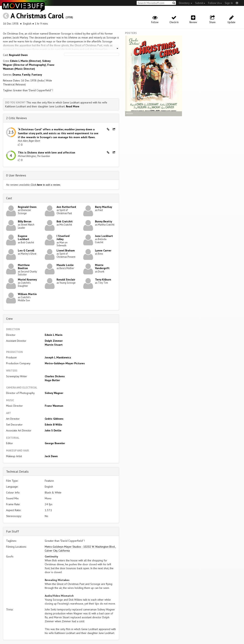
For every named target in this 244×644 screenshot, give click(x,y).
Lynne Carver (103, 250)
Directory (186, 3)
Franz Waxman (54, 406)
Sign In (229, 3)
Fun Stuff (13, 531)
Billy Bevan (25, 221)
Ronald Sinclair (66, 280)
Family (26, 75)
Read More (73, 106)
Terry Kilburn (103, 280)
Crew (9, 319)
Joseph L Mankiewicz (58, 357)
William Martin (27, 294)
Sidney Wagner (54, 393)
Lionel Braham (66, 250)
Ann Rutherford (66, 207)
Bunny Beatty (104, 221)
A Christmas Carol (37, 16)
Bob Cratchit (65, 221)
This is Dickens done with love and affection (47, 153)
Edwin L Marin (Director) (26, 61)
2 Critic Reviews (16, 118)
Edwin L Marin (54, 335)
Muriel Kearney (27, 280)
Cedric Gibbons (54, 419)
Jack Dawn (51, 456)
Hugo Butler (52, 380)
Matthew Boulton (24, 267)
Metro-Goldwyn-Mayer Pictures (65, 363)
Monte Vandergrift (102, 267)
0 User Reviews (16, 175)
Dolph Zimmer (54, 341)
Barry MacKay (104, 207)
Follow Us (215, 3)
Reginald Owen (18, 55)
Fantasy (37, 75)
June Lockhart (104, 236)
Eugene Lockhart (24, 238)
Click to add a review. (46, 185)
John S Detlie (53, 430)
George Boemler (55, 443)
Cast (9, 198)
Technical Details (17, 471)
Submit (200, 3)
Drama (17, 75)
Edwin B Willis (53, 425)
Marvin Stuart (54, 345)
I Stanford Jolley (63, 238)
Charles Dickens (55, 376)
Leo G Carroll (26, 250)
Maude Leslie (65, 265)
